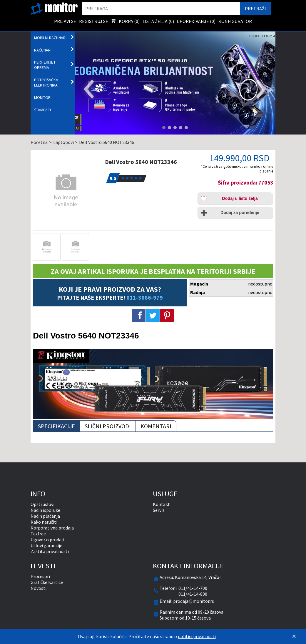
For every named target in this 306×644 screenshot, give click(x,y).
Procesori (40, 576)
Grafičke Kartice (47, 582)
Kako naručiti (44, 522)
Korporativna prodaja (52, 528)
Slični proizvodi (108, 426)
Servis (159, 510)
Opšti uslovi (42, 504)
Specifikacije (56, 426)
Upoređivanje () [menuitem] (196, 21)
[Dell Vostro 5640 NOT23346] (67, 191)
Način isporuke (45, 510)
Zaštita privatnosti (50, 551)
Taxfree (38, 534)
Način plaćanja (45, 516)
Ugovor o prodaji (47, 540)
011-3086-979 (145, 297)
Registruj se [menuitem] (94, 21)
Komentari (156, 426)
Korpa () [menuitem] (125, 22)
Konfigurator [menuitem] (235, 21)
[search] (161, 9)
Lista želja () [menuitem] (158, 21)
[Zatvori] (294, 636)
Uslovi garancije (46, 545)
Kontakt (161, 504)
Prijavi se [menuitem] (65, 21)
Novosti (39, 588)
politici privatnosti (197, 636)
